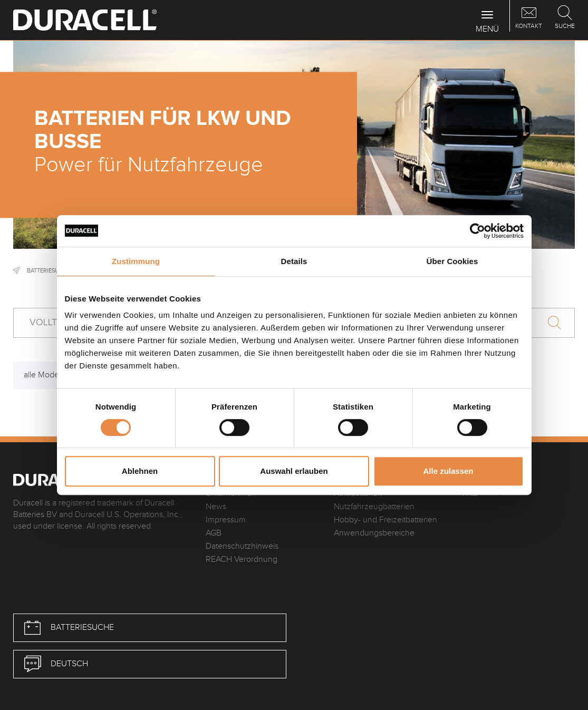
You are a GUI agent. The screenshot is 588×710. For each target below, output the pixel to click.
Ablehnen (140, 471)
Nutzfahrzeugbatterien (374, 507)
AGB (214, 533)
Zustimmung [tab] (136, 261)
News (216, 507)
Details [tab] (294, 261)
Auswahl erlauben (294, 471)
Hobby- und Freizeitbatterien (385, 520)
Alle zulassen (448, 471)
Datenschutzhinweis (242, 546)
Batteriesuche (49, 271)
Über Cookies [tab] (452, 261)
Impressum (226, 520)
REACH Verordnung (242, 560)
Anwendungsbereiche (374, 533)
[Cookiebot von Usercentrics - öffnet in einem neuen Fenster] (478, 231)
